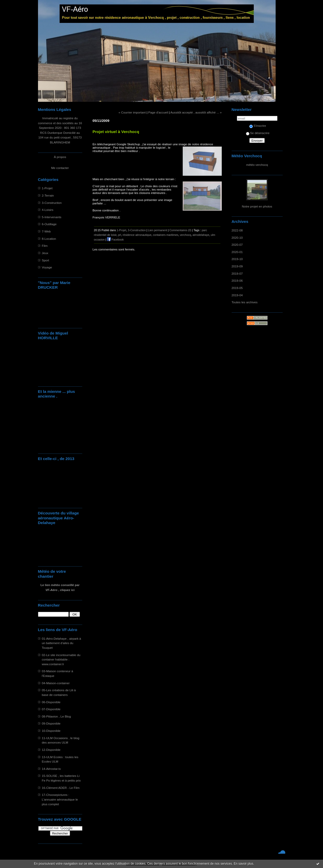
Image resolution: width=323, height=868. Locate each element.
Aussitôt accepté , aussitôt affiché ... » (196, 112)
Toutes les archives (245, 302)
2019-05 (237, 288)
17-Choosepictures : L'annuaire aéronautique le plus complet (60, 799)
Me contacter (60, 168)
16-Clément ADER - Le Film (61, 788)
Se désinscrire (258, 133)
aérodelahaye (201, 235)
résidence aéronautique (137, 235)
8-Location (49, 239)
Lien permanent (158, 230)
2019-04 (237, 295)
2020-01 (237, 252)
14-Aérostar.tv (51, 769)
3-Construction (52, 203)
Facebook (115, 240)
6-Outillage (49, 224)
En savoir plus (243, 864)
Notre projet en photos (257, 206)
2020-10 (237, 238)
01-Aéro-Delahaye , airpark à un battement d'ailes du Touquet (62, 643)
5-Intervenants (52, 217)
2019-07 (237, 273)
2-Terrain (48, 195)
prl (119, 235)
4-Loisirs (48, 210)
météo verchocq (257, 165)
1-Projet (47, 188)
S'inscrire (258, 126)
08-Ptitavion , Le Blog (56, 716)
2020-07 (237, 245)
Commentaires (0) (180, 230)
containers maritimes (166, 235)
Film (45, 246)
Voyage (47, 267)
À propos (60, 157)
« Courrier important (132, 112)
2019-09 (237, 266)
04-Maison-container (56, 683)
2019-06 (237, 281)
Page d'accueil (158, 112)
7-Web (46, 231)
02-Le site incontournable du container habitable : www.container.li (61, 659)
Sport (46, 260)
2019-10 (237, 259)
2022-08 (237, 230)
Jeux (45, 253)
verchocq (185, 235)
